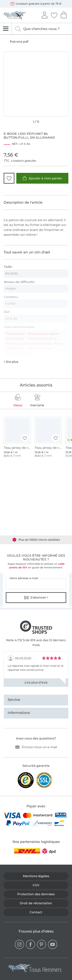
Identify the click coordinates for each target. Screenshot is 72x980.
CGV (36, 885)
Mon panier (64, 15)
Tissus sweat (15, 338)
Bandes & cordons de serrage (28, 343)
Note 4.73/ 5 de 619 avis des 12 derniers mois (36, 643)
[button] (9, 178)
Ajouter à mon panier (42, 178)
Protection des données (36, 894)
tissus (18, 400)
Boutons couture (18, 353)
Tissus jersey (15, 334)
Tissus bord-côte (39, 348)
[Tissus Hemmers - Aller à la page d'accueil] (35, 969)
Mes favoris (54, 15)
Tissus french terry (42, 338)
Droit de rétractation (36, 903)
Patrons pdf (19, 42)
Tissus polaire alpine (43, 334)
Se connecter (44, 15)
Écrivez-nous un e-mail (36, 747)
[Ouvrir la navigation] (6, 29)
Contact (36, 912)
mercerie (37, 400)
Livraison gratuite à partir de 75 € (36, 4)
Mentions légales (36, 876)
